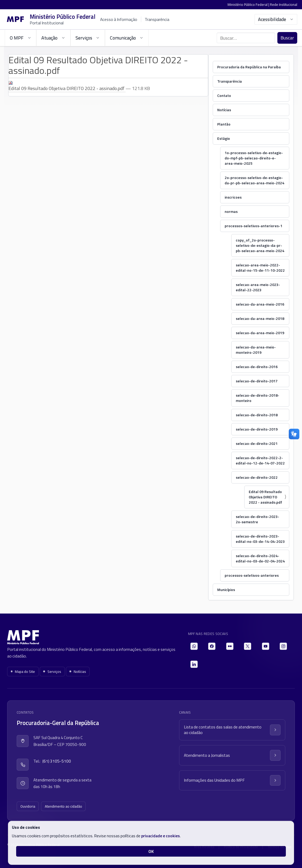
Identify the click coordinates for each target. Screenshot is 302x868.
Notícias (224, 110)
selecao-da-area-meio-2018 (260, 318)
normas (231, 211)
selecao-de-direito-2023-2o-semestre (257, 519)
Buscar (287, 38)
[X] (248, 646)
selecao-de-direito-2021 (257, 443)
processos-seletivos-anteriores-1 (254, 226)
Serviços (52, 672)
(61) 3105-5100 (57, 761)
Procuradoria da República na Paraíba (249, 67)
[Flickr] (230, 646)
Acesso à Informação (119, 19)
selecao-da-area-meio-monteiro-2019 (256, 350)
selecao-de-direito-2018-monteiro (257, 398)
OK (151, 851)
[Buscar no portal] (246, 38)
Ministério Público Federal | (249, 5)
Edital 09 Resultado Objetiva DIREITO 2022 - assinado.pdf (67, 86)
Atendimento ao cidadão (63, 806)
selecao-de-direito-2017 (257, 381)
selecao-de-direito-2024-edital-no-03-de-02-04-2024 (260, 558)
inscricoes (233, 197)
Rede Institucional (284, 5)
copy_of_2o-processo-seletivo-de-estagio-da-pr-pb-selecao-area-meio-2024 (260, 245)
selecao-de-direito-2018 (257, 415)
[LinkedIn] (194, 664)
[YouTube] (266, 646)
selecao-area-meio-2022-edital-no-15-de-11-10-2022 (260, 268)
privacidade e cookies (161, 836)
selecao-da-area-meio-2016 (260, 304)
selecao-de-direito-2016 (257, 367)
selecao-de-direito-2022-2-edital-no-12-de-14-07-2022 (260, 460)
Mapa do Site (23, 672)
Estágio (224, 138)
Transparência (157, 19)
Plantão (224, 124)
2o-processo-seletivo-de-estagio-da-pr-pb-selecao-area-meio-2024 (254, 180)
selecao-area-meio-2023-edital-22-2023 (258, 287)
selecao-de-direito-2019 (257, 429)
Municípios (226, 590)
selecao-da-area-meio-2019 (260, 333)
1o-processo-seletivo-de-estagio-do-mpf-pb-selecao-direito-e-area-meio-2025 (254, 158)
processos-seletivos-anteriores (252, 575)
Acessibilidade (276, 19)
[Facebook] (212, 646)
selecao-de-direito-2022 (257, 477)
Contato (224, 95)
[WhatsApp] (194, 646)
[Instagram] (283, 646)
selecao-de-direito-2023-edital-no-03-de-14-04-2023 (260, 539)
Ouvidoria (28, 806)
